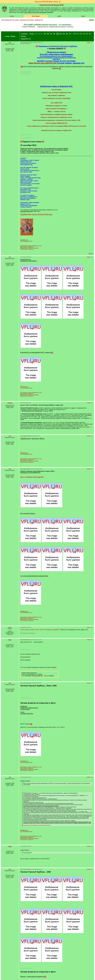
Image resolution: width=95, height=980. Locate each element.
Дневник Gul (39, 20)
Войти (59, 16)
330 (48, 34)
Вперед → (14, 36)
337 (70, 34)
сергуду (10, 403)
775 (90, 34)
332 (54, 34)
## (92, 43)
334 (61, 34)
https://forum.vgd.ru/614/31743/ (42, 63)
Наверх (89, 43)
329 (45, 34)
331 (51, 34)
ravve (10, 627)
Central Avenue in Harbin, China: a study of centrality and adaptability (40, 630)
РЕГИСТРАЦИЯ (36, 16)
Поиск (83, 16)
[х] (60, 2)
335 (64, 34)
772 (81, 34)
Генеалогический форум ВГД (51, 5)
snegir (10, 640)
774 (87, 34)
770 (74, 34)
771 (77, 34)
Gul (30, 39)
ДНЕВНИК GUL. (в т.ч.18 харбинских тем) (26, 241)
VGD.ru (12, 16)
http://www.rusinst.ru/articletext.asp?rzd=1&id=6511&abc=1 (37, 825)
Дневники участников (12, 20)
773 (84, 34)
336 (67, 34)
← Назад (7, 36)
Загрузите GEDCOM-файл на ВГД (46, 2)
